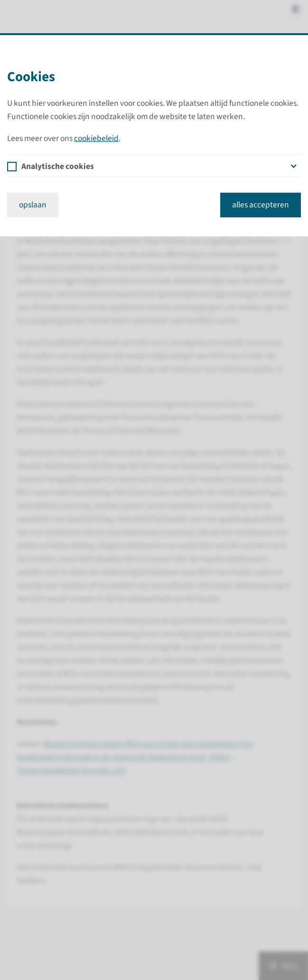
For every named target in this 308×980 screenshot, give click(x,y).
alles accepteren (261, 205)
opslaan (33, 205)
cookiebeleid (96, 138)
